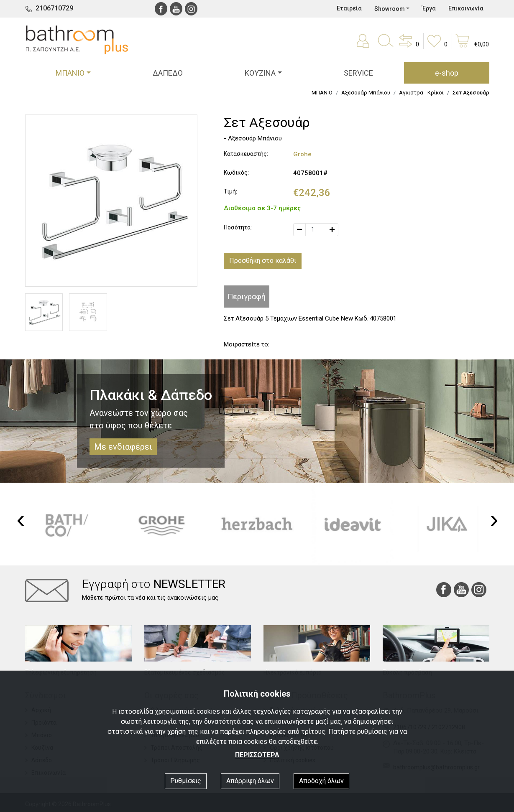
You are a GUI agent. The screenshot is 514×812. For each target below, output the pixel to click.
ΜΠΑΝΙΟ (322, 93)
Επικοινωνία (466, 8)
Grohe (302, 154)
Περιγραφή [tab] (247, 297)
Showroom (390, 9)
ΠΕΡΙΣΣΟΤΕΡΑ (257, 755)
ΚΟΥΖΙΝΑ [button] (260, 73)
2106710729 (54, 8)
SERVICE (358, 73)
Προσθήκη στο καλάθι (263, 261)
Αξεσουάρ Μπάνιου (366, 93)
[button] (408, 47)
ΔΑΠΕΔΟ (168, 73)
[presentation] (21, 519)
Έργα (429, 8)
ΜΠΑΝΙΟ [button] (70, 73)
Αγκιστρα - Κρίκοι (421, 93)
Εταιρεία (349, 8)
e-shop (447, 73)
